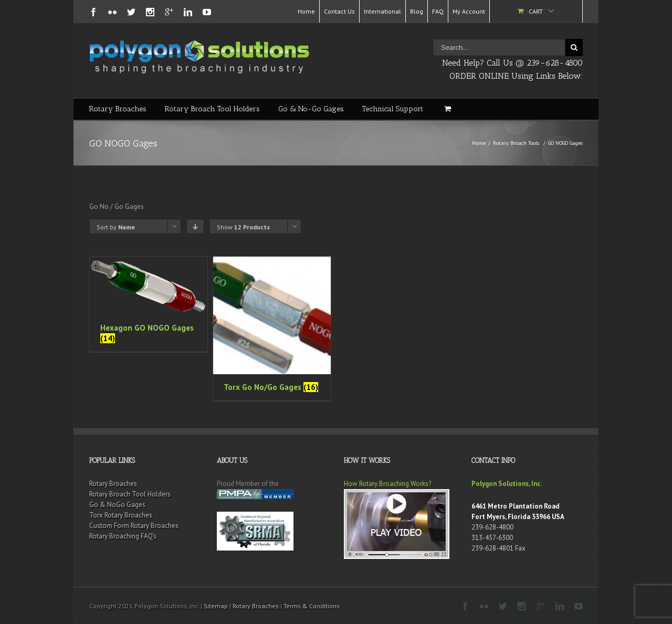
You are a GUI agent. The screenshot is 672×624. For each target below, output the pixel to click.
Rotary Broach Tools (516, 143)
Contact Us (339, 11)
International (382, 11)
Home (306, 11)
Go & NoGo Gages (117, 505)
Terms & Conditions (312, 606)
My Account (469, 11)
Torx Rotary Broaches (121, 515)
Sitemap (216, 606)
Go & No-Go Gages (311, 109)
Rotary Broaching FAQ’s (123, 536)
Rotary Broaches (118, 109)
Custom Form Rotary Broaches (134, 526)
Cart (536, 11)
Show (243, 227)
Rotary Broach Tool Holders (212, 109)
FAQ (438, 11)
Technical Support (393, 109)
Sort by (116, 227)
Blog (417, 11)
